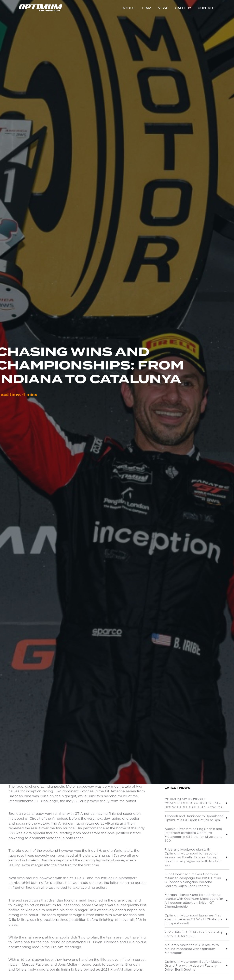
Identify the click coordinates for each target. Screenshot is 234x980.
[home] (41, 8)
